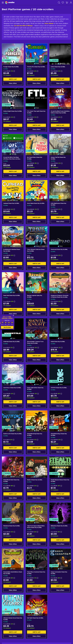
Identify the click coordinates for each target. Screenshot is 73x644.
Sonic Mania (49, 23)
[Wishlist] (63, 3)
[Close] (13, 315)
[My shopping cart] (67, 3)
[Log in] (71, 3)
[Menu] (3, 3)
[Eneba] (10, 3)
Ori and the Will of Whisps (23, 26)
